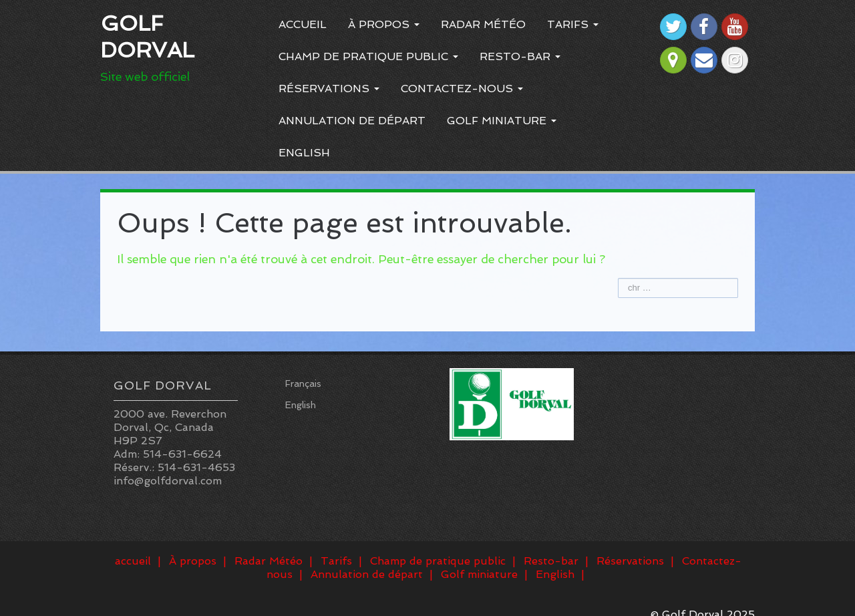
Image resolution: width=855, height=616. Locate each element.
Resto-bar (520, 56)
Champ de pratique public (368, 56)
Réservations (329, 89)
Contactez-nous (462, 89)
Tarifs (573, 24)
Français (303, 383)
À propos (384, 24)
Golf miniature (502, 121)
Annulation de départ (352, 121)
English (304, 153)
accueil (303, 24)
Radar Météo (483, 24)
